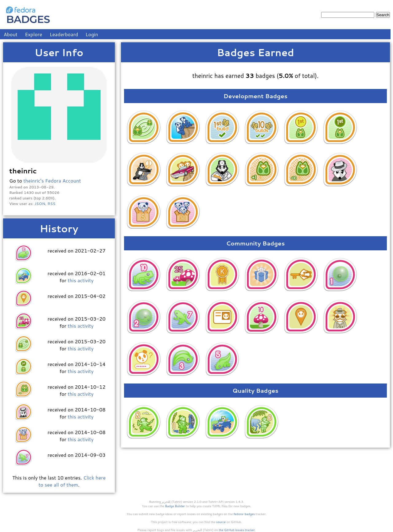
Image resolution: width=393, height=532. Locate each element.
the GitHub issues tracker (237, 530)
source (221, 522)
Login (92, 34)
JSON (40, 203)
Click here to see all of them (72, 481)
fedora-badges (244, 514)
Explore (33, 34)
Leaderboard (64, 34)
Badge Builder (175, 506)
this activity (80, 280)
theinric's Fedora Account (52, 181)
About (11, 34)
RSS (52, 203)
